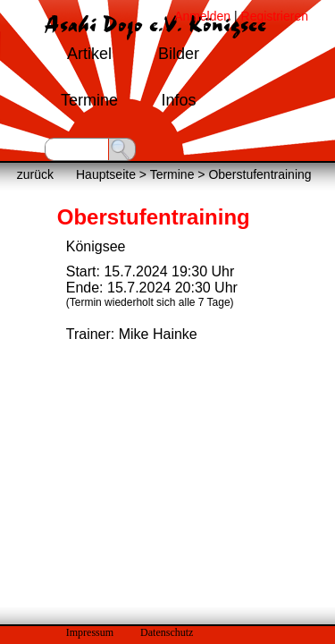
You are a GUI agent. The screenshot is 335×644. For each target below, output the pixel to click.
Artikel (89, 54)
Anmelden (202, 16)
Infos (178, 100)
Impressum (90, 632)
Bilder (179, 54)
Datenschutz (167, 632)
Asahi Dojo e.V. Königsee (155, 25)
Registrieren (275, 16)
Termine (89, 100)
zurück (35, 174)
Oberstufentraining (260, 174)
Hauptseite (106, 174)
